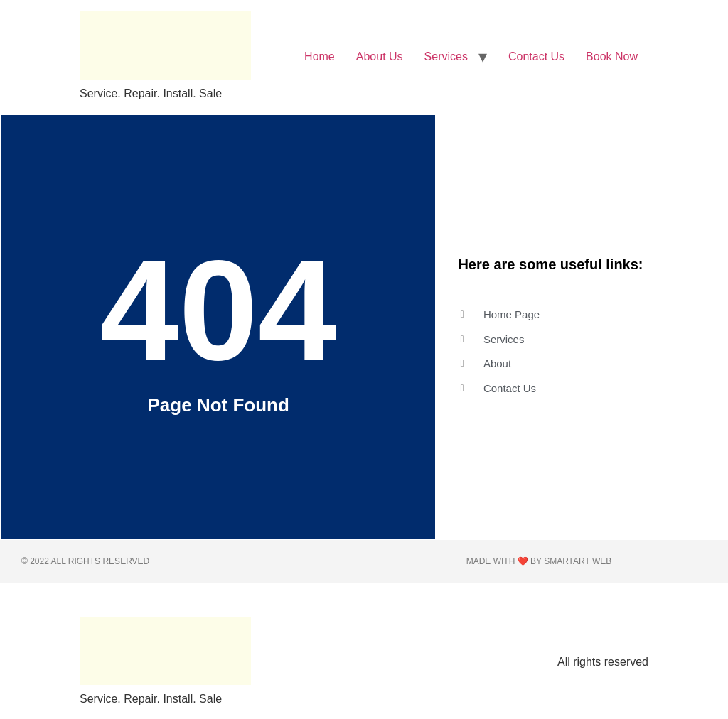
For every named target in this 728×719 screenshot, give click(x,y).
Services (446, 56)
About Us (380, 56)
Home (320, 56)
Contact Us (536, 56)
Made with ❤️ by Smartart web (539, 561)
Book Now (612, 56)
